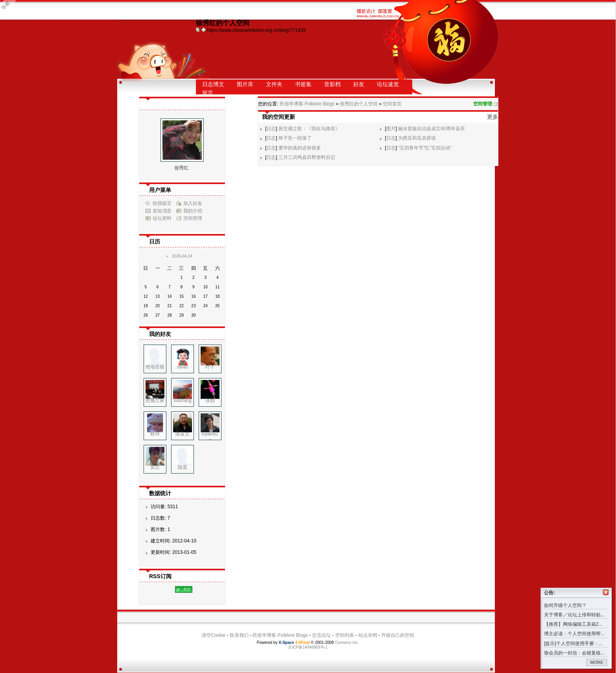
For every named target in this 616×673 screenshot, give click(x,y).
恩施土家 (155, 400)
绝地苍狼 (155, 367)
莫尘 (155, 467)
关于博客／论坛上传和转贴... (574, 615)
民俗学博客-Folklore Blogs (307, 104)
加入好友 (193, 203)
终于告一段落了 (295, 138)
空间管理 (483, 104)
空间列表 (345, 635)
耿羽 (155, 434)
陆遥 (183, 467)
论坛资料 (162, 218)
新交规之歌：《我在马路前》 (309, 129)
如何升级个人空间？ (565, 605)
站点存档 (368, 635)
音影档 (332, 84)
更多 (492, 117)
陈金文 (183, 434)
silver (183, 367)
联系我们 (239, 635)
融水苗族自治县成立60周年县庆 (431, 129)
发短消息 (162, 211)
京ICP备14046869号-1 (308, 647)
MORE (597, 662)
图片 (391, 129)
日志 (271, 129)
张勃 (210, 400)
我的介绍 (193, 211)
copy (199, 30)
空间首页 (392, 104)
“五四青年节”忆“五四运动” (425, 148)
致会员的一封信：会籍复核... (574, 653)
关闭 (606, 592)
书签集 (303, 84)
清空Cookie (213, 635)
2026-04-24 (182, 256)
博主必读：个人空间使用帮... (574, 634)
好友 (359, 84)
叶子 (210, 367)
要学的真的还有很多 (300, 148)
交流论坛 (321, 635)
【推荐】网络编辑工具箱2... (573, 624)
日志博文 (213, 84)
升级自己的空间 (398, 635)
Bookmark (204, 30)
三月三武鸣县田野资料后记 (307, 157)
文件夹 (274, 84)
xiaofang (182, 400)
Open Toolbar (10, 8)
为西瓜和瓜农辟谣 (417, 138)
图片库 (245, 84)
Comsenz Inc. (347, 643)
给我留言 (162, 203)
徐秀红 (181, 168)
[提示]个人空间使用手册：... (573, 643)
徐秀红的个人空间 (359, 104)
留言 (208, 93)
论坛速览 (388, 84)
